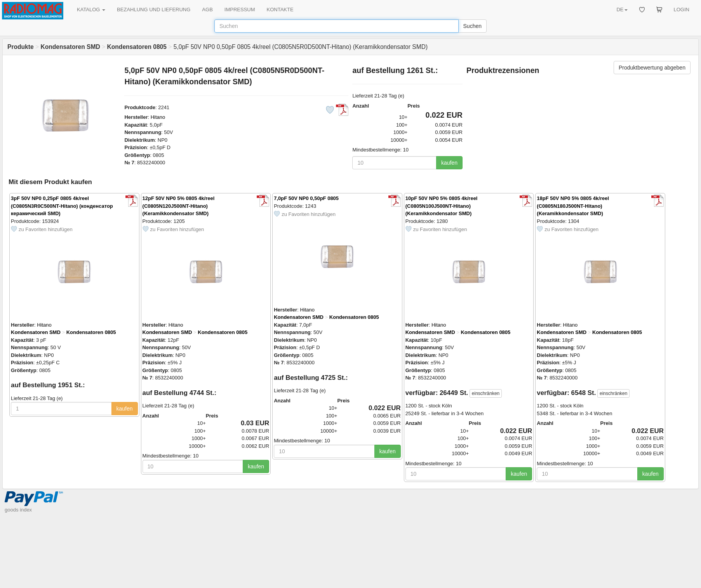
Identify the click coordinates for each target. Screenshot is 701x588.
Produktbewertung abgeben (652, 68)
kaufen (449, 163)
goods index (18, 510)
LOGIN (682, 10)
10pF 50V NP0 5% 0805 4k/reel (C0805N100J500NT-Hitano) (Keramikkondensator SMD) (442, 206)
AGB (207, 10)
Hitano (158, 117)
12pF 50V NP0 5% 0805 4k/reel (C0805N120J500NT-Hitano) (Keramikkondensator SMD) (179, 206)
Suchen (472, 26)
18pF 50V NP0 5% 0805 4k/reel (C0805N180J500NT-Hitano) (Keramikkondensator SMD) (573, 206)
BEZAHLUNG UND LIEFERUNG (154, 10)
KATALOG (91, 10)
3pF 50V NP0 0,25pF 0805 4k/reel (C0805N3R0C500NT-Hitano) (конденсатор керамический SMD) (62, 206)
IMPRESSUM (240, 10)
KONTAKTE (280, 10)
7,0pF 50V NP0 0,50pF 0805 (306, 198)
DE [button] (622, 10)
